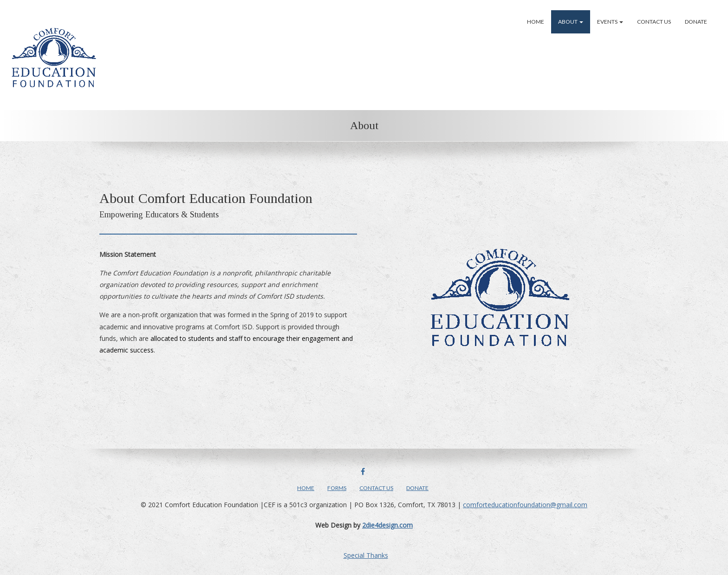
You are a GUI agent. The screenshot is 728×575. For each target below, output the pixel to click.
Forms (337, 488)
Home (536, 22)
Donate (696, 22)
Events (610, 22)
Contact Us (654, 22)
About (571, 22)
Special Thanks (366, 555)
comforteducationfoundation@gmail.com (525, 505)
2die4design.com (387, 525)
